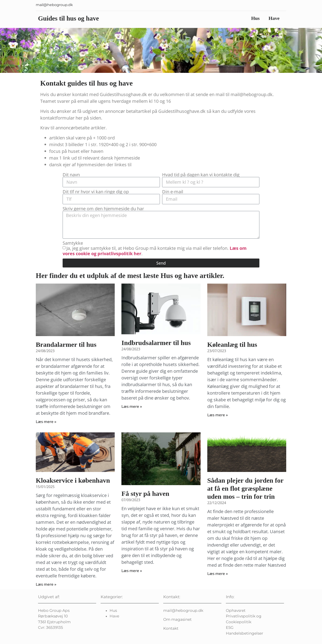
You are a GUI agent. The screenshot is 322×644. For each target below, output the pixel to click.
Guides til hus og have (68, 18)
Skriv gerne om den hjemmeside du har (103, 209)
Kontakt (171, 628)
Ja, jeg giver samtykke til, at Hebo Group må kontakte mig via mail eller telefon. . (155, 251)
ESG (230, 627)
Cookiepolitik (239, 622)
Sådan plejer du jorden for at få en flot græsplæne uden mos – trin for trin (245, 488)
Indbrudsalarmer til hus (156, 343)
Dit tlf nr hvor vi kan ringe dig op (96, 192)
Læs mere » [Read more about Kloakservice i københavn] (46, 584)
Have (274, 18)
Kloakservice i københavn (73, 480)
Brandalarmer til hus (66, 344)
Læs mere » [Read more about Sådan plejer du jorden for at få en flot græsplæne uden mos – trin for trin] (218, 573)
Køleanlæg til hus (232, 344)
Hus (255, 18)
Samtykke (73, 243)
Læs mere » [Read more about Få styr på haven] (132, 571)
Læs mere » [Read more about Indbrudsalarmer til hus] (132, 406)
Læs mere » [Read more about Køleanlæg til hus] (218, 415)
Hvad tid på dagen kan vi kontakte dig (201, 175)
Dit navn (71, 175)
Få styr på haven (145, 494)
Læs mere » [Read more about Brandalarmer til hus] (46, 422)
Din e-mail (173, 192)
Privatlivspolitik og (244, 616)
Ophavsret (236, 610)
